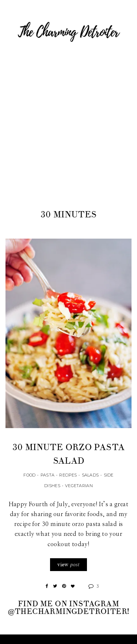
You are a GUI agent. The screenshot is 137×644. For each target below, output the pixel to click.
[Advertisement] (68, 135)
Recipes (68, 475)
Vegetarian (79, 486)
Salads (90, 475)
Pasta (47, 475)
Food (29, 475)
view (68, 565)
